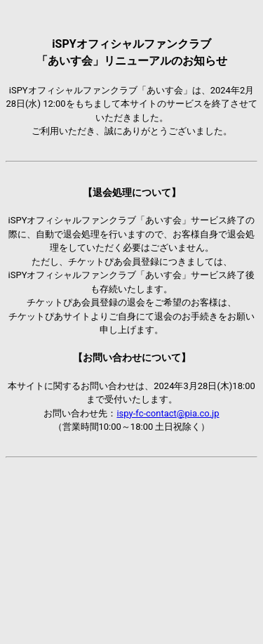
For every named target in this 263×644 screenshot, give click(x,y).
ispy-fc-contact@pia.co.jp (168, 413)
